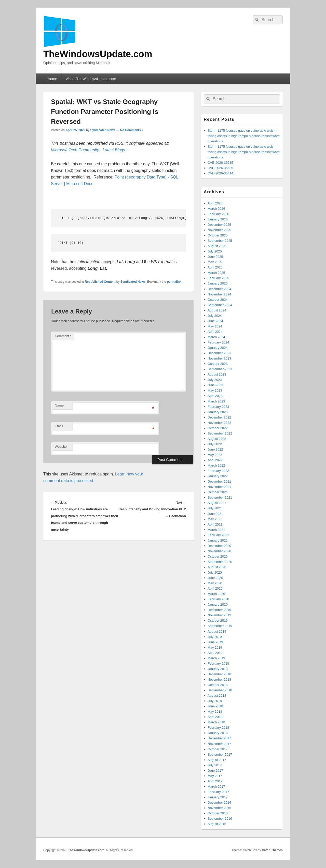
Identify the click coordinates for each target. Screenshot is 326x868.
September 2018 (220, 690)
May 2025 (215, 262)
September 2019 (220, 626)
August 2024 (217, 310)
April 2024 (215, 332)
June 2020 (215, 578)
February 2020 (218, 599)
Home (52, 79)
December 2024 (219, 289)
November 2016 (219, 808)
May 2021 (215, 519)
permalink (174, 282)
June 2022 (215, 449)
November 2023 (219, 358)
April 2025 (215, 267)
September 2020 (220, 562)
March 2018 (216, 722)
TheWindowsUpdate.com (98, 54)
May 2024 (215, 326)
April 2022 (215, 460)
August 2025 (217, 246)
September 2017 (220, 754)
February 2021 (218, 535)
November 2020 (219, 551)
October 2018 (218, 685)
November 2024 (219, 294)
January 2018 (218, 733)
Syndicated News (103, 130)
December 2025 (219, 225)
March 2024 (216, 337)
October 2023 (218, 364)
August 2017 (217, 760)
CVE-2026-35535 (220, 163)
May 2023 (215, 390)
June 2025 (215, 257)
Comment (63, 336)
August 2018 (217, 695)
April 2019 (215, 653)
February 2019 (218, 663)
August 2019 (217, 631)
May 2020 (215, 583)
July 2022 (215, 444)
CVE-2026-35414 (220, 173)
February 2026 (218, 214)
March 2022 (216, 465)
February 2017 (218, 792)
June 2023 (215, 385)
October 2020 (218, 556)
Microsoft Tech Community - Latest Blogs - (90, 150)
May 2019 (215, 647)
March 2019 (216, 658)
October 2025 (218, 235)
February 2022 (218, 471)
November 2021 (219, 487)
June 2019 (215, 642)
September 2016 (220, 819)
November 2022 (219, 423)
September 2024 (220, 305)
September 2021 (220, 497)
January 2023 (218, 412)
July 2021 (215, 508)
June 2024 (215, 321)
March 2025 (216, 273)
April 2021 (215, 524)
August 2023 (217, 374)
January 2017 (218, 797)
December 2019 (219, 610)
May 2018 (215, 712)
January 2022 (218, 476)
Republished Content (100, 282)
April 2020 (215, 588)
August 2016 (217, 824)
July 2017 (215, 765)
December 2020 (219, 546)
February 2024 (218, 342)
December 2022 (219, 417)
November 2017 (219, 744)
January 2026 (218, 219)
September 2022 (220, 433)
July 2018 (215, 701)
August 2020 (217, 567)
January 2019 (218, 669)
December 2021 (219, 481)
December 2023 (219, 353)
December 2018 (219, 674)
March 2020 (216, 594)
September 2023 (220, 369)
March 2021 (216, 530)
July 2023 (215, 380)
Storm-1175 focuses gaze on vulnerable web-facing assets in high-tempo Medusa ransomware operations (244, 136)
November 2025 (219, 230)
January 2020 (218, 604)
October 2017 (218, 749)
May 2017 (215, 776)
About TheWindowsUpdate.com (91, 79)
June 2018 (215, 706)
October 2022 (218, 428)
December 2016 (219, 803)
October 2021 (218, 492)
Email (59, 426)
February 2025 (218, 278)
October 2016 (218, 813)
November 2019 (219, 615)
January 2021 (218, 540)
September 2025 (220, 241)
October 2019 (218, 620)
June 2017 (215, 770)
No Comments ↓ (132, 130)
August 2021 (217, 503)
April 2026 (215, 203)
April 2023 (215, 396)
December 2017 (219, 738)
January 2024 (218, 348)
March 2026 (216, 209)
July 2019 (215, 637)
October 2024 (218, 300)
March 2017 (216, 787)
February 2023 (218, 407)
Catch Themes (272, 850)
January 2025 (218, 283)
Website (61, 447)
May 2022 (215, 455)
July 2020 (215, 572)
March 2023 (216, 401)
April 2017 (215, 781)
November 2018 (219, 679)
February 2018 (218, 728)
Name (59, 405)
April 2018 (215, 717)
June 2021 (215, 514)
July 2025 (215, 251)
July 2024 (215, 316)
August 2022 (217, 439)
